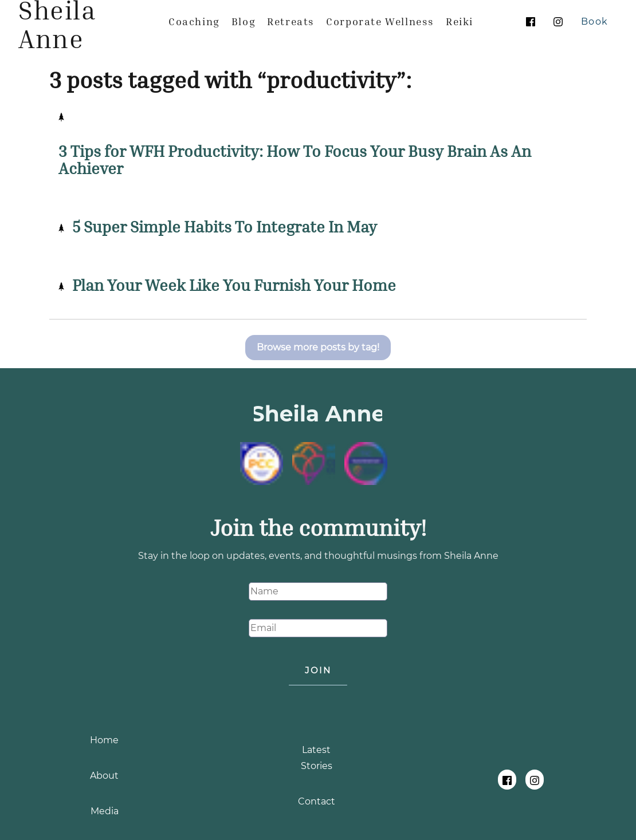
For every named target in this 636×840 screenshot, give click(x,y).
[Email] (318, 628)
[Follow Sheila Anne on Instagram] (558, 21)
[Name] (318, 591)
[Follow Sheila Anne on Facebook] (531, 21)
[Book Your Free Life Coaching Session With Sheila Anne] (595, 21)
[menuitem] (194, 21)
